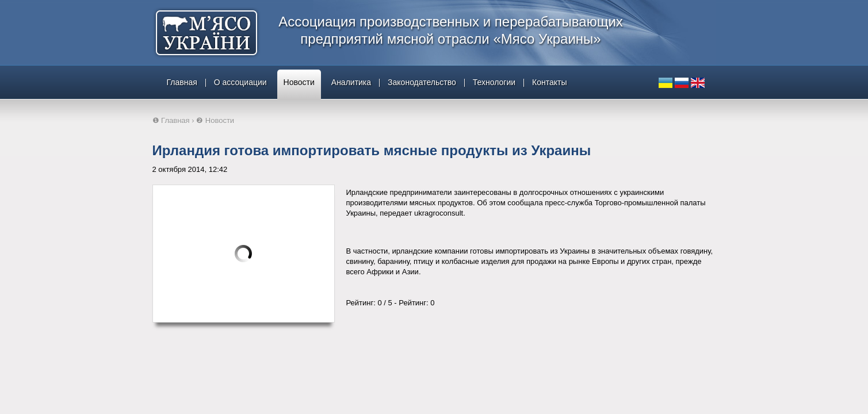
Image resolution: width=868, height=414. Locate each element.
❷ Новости (215, 120)
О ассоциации (240, 82)
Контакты (549, 82)
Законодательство (422, 82)
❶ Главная (171, 120)
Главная (182, 82)
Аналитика (351, 82)
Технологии (494, 82)
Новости (299, 82)
